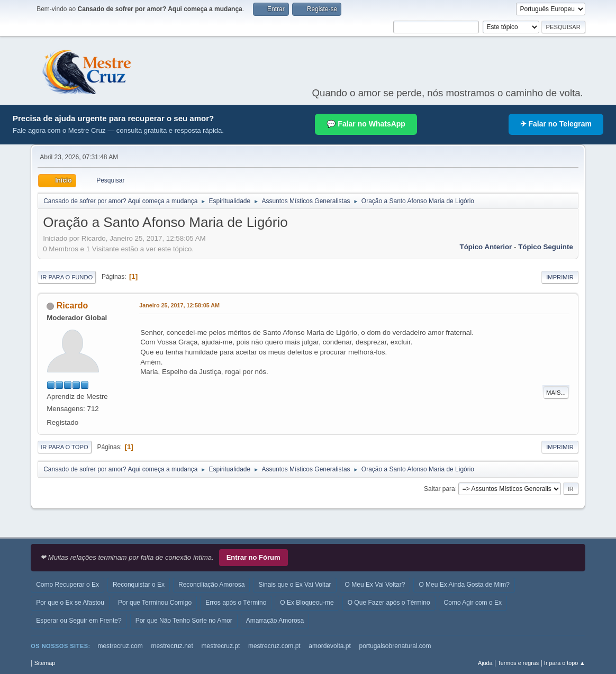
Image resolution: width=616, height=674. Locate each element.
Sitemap (45, 663)
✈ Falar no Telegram (556, 124)
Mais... (556, 393)
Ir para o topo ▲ (565, 663)
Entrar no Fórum (253, 557)
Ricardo (73, 306)
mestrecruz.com (120, 646)
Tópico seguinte (546, 247)
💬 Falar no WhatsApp (366, 124)
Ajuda (485, 663)
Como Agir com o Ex (473, 603)
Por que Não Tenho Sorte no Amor (184, 621)
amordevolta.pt (329, 646)
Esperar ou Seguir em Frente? (79, 621)
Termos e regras (518, 663)
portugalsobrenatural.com (395, 646)
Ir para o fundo (67, 277)
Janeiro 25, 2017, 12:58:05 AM (179, 305)
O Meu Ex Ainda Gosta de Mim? (464, 585)
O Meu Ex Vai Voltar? (375, 585)
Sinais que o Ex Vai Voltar (295, 585)
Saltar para (440, 488)
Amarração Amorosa (275, 621)
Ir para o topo (65, 447)
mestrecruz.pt (221, 646)
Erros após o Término (236, 603)
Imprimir (560, 277)
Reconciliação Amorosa (211, 585)
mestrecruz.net (172, 646)
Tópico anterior (486, 247)
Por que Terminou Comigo (155, 603)
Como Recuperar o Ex (67, 585)
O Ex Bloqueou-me (307, 603)
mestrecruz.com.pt (274, 646)
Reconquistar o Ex (139, 585)
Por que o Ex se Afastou (70, 603)
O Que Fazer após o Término (389, 603)
